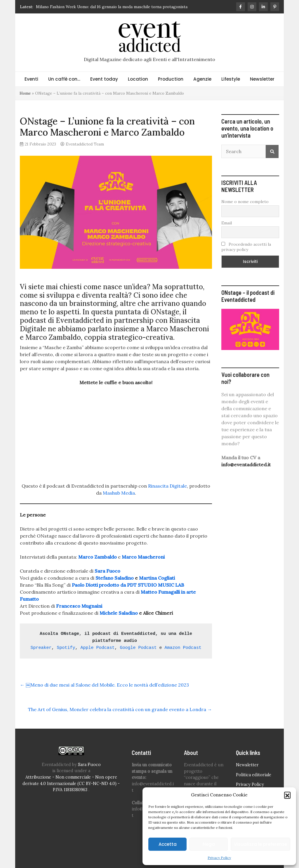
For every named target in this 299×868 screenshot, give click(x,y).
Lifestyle (231, 79)
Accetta (168, 844)
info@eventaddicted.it (246, 465)
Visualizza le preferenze (260, 844)
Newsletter (262, 79)
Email (227, 223)
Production (171, 79)
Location (138, 79)
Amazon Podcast (183, 648)
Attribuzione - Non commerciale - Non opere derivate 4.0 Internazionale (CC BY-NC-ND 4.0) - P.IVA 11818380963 (71, 783)
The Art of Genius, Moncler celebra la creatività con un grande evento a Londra (120, 709)
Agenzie (202, 79)
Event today (104, 79)
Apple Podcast (98, 648)
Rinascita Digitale (167, 486)
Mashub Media (119, 493)
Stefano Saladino (115, 578)
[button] (287, 795)
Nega (209, 844)
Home (25, 93)
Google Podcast (138, 648)
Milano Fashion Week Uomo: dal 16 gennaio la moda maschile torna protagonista (112, 7)
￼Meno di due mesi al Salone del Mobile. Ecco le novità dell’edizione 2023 (104, 685)
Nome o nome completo (245, 202)
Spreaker (41, 648)
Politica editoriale (254, 775)
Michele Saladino (119, 613)
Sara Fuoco (89, 765)
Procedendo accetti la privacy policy (246, 247)
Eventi (31, 79)
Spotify (66, 648)
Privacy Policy (219, 858)
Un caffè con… (64, 79)
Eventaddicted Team (85, 144)
